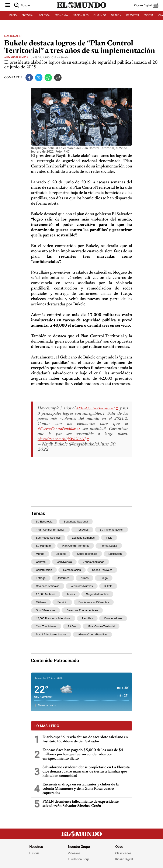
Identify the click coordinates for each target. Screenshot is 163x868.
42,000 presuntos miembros (53, 618)
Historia (34, 853)
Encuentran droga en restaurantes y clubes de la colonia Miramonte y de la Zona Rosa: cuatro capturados (81, 789)
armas (85, 578)
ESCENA (149, 15)
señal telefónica (87, 554)
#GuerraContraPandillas (57, 429)
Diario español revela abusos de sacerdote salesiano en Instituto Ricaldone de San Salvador (85, 739)
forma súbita (109, 546)
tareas (71, 594)
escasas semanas (83, 538)
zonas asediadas (94, 562)
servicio (62, 602)
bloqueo (61, 554)
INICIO (13, 15)
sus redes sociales (48, 538)
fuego (104, 578)
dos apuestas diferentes (94, 602)
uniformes (63, 578)
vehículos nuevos (82, 586)
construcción (44, 570)
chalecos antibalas (48, 586)
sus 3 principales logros (51, 634)
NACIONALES (81, 15)
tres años (82, 530)
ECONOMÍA (61, 15)
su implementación (112, 530)
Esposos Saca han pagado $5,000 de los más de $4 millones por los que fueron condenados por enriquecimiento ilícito (83, 754)
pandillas (87, 618)
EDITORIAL (28, 15)
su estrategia (44, 522)
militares (41, 602)
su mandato (43, 546)
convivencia (64, 562)
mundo (40, 554)
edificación (115, 554)
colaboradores (113, 618)
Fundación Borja (79, 859)
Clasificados (123, 853)
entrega (41, 578)
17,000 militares (46, 594)
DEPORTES (133, 15)
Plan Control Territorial (76, 546)
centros (41, 562)
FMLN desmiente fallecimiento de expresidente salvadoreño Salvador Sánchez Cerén (81, 804)
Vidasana (74, 853)
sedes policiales (102, 570)
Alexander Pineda (16, 58)
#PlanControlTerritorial (95, 409)
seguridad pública (97, 594)
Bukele (108, 586)
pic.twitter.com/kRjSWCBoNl (61, 439)
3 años (72, 626)
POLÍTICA (44, 15)
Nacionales (13, 36)
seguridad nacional (76, 522)
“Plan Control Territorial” (50, 530)
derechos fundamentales (82, 610)
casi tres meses (46, 626)
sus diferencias (46, 610)
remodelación (72, 570)
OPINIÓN (116, 15)
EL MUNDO (100, 15)
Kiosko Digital (124, 859)
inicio (109, 538)
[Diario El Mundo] (81, 8)
